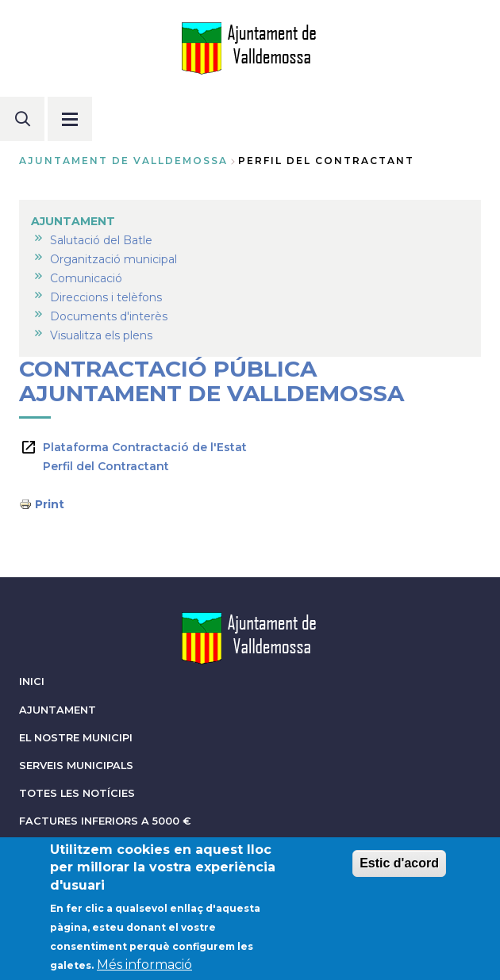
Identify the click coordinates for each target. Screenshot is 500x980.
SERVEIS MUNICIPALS (76, 766)
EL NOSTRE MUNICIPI (76, 738)
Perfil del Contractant (106, 466)
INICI (32, 681)
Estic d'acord (399, 869)
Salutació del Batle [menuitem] (101, 240)
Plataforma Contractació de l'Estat (145, 447)
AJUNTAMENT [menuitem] (73, 221)
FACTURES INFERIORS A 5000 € (105, 821)
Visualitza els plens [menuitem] (101, 335)
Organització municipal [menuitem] (113, 259)
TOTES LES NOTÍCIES (77, 793)
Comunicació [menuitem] (86, 278)
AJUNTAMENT (58, 710)
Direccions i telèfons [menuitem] (106, 297)
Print (50, 504)
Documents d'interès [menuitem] (109, 316)
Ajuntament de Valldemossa (123, 161)
